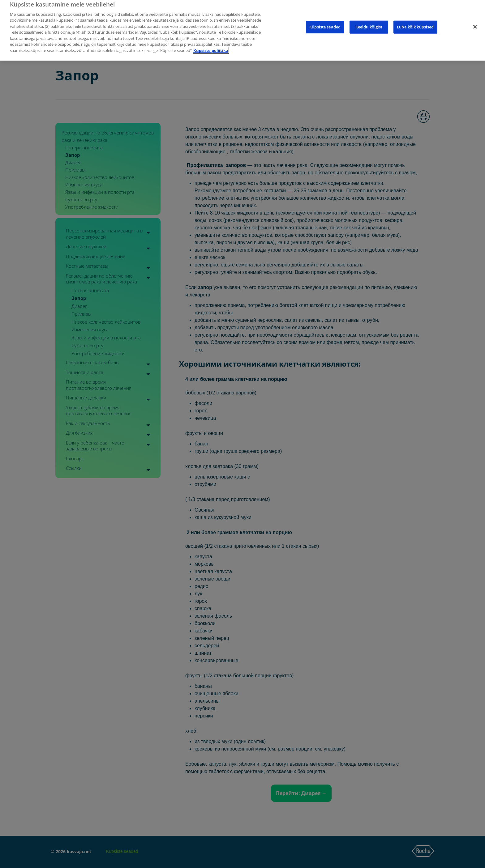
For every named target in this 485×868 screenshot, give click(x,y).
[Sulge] (475, 22)
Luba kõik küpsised (415, 22)
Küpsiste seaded (325, 22)
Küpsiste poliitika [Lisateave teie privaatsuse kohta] (211, 45)
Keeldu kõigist (369, 22)
